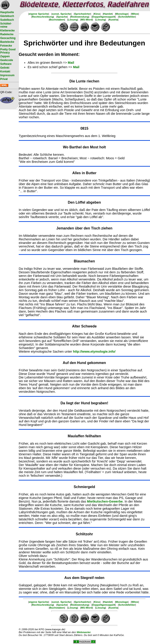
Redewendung (80, 17)
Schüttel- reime (6, 25)
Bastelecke (7, 42)
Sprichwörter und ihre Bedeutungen (84, 43)
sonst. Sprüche (61, 14)
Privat (4, 79)
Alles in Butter (84, 173)
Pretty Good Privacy (8, 51)
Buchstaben (57, 19)
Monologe (122, 14)
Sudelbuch (7, 20)
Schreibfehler (127, 17)
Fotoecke (6, 46)
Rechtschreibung (43, 17)
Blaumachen (84, 261)
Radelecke (7, 34)
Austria (113, 19)
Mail (71, 63)
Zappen (5, 56)
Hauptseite (7, 12)
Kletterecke (7, 31)
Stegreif (87, 578)
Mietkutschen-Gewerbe (105, 501)
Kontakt (5, 72)
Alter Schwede (84, 326)
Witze (135, 14)
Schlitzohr (84, 534)
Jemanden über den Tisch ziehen (84, 228)
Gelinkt (5, 68)
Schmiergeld (84, 487)
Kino (97, 14)
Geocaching (8, 38)
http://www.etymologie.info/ (94, 352)
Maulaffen (77, 436)
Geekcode (7, 60)
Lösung (73, 19)
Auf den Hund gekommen (84, 363)
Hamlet (108, 14)
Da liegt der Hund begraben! (84, 403)
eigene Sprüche (39, 14)
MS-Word (87, 19)
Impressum (7, 75)
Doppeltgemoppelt (104, 17)
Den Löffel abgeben (84, 202)
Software (6, 64)
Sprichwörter (82, 14)
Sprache (62, 17)
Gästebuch (7, 16)
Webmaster (84, 632)
